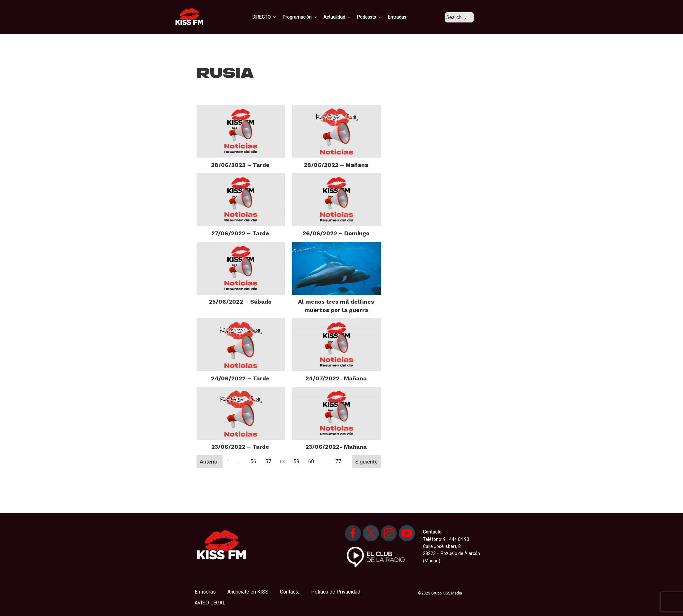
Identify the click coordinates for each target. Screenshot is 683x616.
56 (253, 461)
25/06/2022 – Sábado (240, 302)
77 (338, 461)
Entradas (405, 17)
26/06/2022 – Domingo (336, 233)
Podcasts (378, 17)
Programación (308, 17)
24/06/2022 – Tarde (240, 378)
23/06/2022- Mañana (336, 447)
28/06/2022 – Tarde (240, 165)
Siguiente (366, 462)
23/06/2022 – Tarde (240, 447)
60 (311, 461)
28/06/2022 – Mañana (336, 165)
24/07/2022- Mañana (336, 378)
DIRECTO (273, 17)
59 (296, 461)
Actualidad (346, 17)
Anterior (210, 462)
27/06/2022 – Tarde (240, 233)
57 (268, 461)
